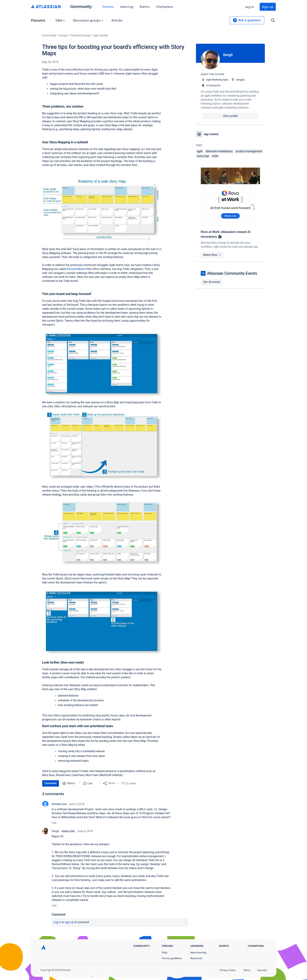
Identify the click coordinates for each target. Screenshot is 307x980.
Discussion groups (88, 20)
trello (215, 156)
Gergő (55, 831)
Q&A (60, 20)
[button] (102, 211)
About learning (198, 952)
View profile (230, 116)
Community (81, 6)
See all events (212, 282)
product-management (249, 151)
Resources (196, 958)
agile (200, 151)
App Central (101, 35)
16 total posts (213, 85)
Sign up (268, 7)
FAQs (165, 952)
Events (145, 6)
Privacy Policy (228, 970)
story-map (203, 156)
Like (54, 823)
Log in (250, 7)
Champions (165, 6)
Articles (117, 20)
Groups (63, 35)
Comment (51, 783)
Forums (108, 6)
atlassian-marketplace (219, 151)
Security (262, 970)
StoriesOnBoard (77, 269)
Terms (247, 970)
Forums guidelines (172, 958)
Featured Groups (81, 35)
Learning (127, 6)
